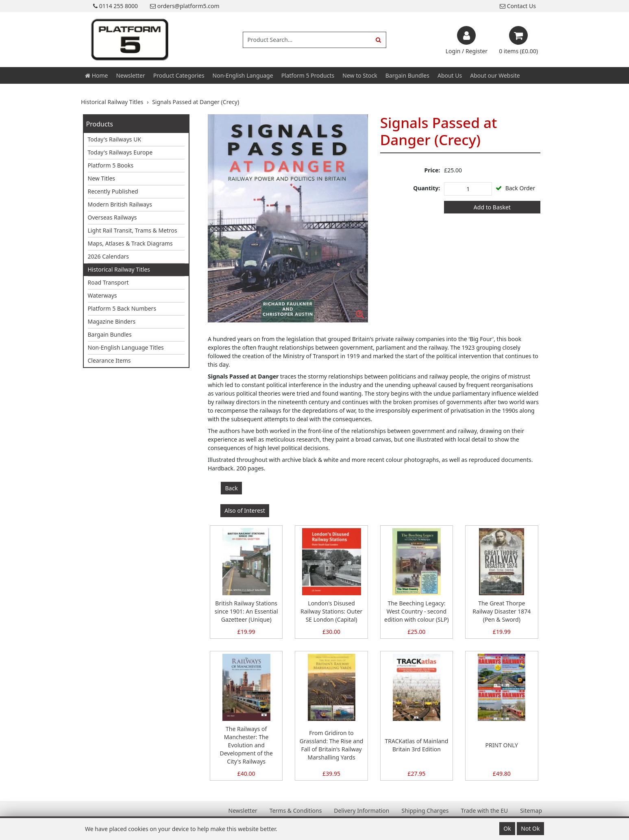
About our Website (495, 75)
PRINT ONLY (502, 745)
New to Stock (360, 75)
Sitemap (531, 811)
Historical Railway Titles (119, 269)
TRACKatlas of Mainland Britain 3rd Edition (417, 745)
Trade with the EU (484, 811)
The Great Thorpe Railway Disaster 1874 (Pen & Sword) (502, 611)
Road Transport (108, 282)
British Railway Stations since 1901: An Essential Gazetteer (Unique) (246, 611)
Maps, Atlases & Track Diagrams (130, 243)
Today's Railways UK (115, 139)
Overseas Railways (112, 217)
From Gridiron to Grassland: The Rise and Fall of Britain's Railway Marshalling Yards (332, 745)
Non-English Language (243, 75)
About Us (450, 75)
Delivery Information (361, 811)
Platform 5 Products (308, 75)
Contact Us (518, 6)
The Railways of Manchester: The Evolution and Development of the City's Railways (246, 745)
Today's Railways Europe (120, 152)
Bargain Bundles (407, 75)
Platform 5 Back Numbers (122, 308)
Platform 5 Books (111, 165)
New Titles (102, 178)
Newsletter (130, 75)
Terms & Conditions (296, 811)
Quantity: (427, 188)
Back (232, 488)
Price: (432, 170)
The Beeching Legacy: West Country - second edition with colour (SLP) (417, 611)
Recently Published (113, 191)
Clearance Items (109, 360)
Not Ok (530, 828)
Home (96, 75)
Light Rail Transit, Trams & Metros (133, 230)
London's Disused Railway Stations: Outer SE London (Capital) (331, 611)
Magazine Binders (112, 321)
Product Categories (179, 75)
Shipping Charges (425, 811)
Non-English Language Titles (126, 347)
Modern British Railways (120, 204)
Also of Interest (245, 510)
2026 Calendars (109, 256)
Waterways (102, 295)
